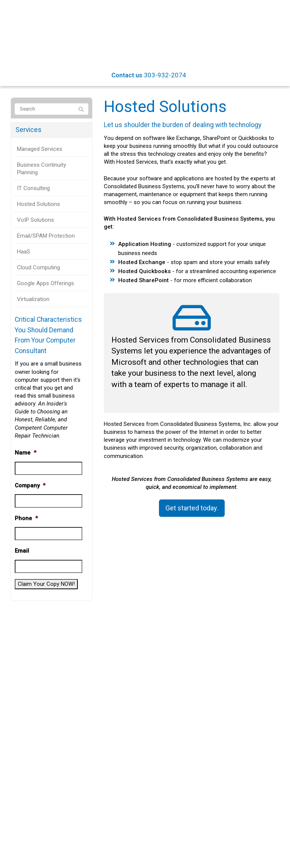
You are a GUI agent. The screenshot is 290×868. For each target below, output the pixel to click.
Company (30, 485)
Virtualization (33, 299)
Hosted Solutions (39, 204)
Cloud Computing (39, 267)
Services (29, 130)
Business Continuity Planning (42, 169)
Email (22, 551)
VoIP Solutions (35, 220)
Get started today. (192, 508)
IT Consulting (33, 188)
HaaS (24, 252)
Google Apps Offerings (46, 283)
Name (25, 453)
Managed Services (40, 149)
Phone (26, 518)
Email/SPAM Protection (46, 236)
